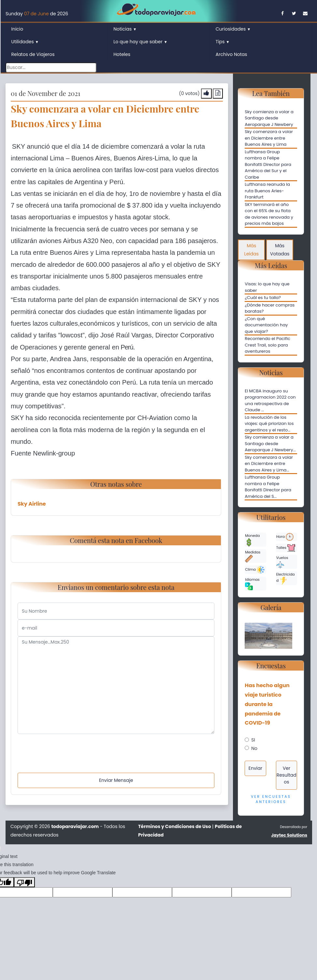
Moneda (252, 540)
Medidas (253, 556)
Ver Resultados (287, 775)
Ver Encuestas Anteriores (271, 799)
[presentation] (67, 747)
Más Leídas (252, 250)
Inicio (17, 29)
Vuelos (282, 562)
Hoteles (122, 54)
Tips (223, 42)
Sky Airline (32, 504)
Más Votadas (280, 250)
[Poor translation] (24, 882)
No (254, 748)
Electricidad (286, 578)
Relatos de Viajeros (33, 54)
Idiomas (252, 584)
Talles (286, 548)
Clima (255, 570)
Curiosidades (233, 29)
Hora (285, 537)
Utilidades (25, 42)
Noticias (125, 29)
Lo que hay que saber (140, 42)
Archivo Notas (231, 54)
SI (253, 740)
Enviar (255, 768)
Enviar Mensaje (116, 780)
